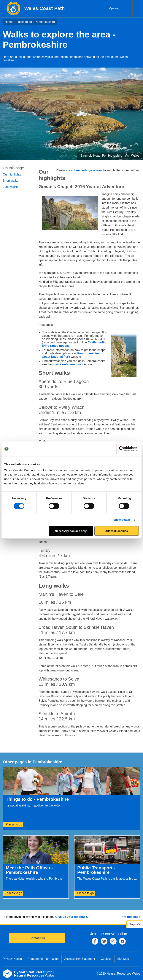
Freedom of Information (43, 959)
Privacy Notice (12, 959)
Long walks (10, 187)
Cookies (106, 959)
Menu (138, 8)
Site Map (123, 959)
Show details (122, 520)
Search (127, 8)
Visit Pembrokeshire (67, 364)
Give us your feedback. (72, 917)
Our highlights (12, 174)
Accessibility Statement (80, 959)
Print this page (130, 917)
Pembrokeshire (45, 22)
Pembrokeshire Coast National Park (70, 355)
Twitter (104, 941)
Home (9, 22)
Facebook (95, 941)
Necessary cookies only (71, 531)
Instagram (113, 941)
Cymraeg (114, 8)
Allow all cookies (116, 531)
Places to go (24, 22)
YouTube (122, 941)
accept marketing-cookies (84, 170)
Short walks (11, 181)
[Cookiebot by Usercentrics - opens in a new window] (128, 449)
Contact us (37, 938)
